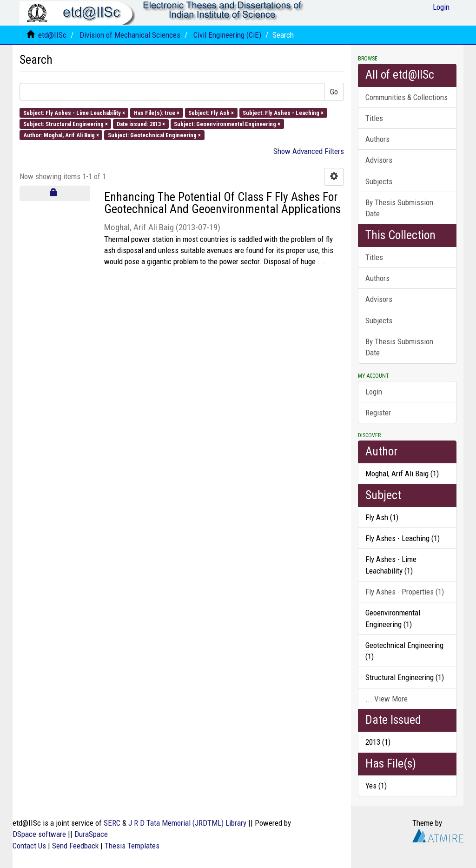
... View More (387, 699)
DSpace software (39, 834)
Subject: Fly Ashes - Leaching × (283, 112)
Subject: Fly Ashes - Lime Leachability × (74, 112)
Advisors (379, 160)
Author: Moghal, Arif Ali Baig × (61, 135)
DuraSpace (91, 834)
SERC (112, 823)
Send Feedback (75, 846)
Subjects (379, 181)
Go (334, 92)
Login (374, 392)
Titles (374, 118)
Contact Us (29, 846)
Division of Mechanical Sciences (130, 35)
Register (378, 413)
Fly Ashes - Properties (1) (405, 592)
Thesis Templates (132, 846)
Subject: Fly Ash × (211, 112)
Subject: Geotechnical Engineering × (154, 135)
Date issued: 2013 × (141, 124)
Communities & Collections (407, 97)
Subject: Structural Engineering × (66, 124)
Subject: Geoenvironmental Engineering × (227, 124)
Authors (377, 139)
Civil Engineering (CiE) (227, 35)
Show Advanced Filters (309, 151)
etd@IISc (52, 35)
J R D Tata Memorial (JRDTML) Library (187, 823)
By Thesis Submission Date (399, 208)
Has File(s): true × (157, 112)
